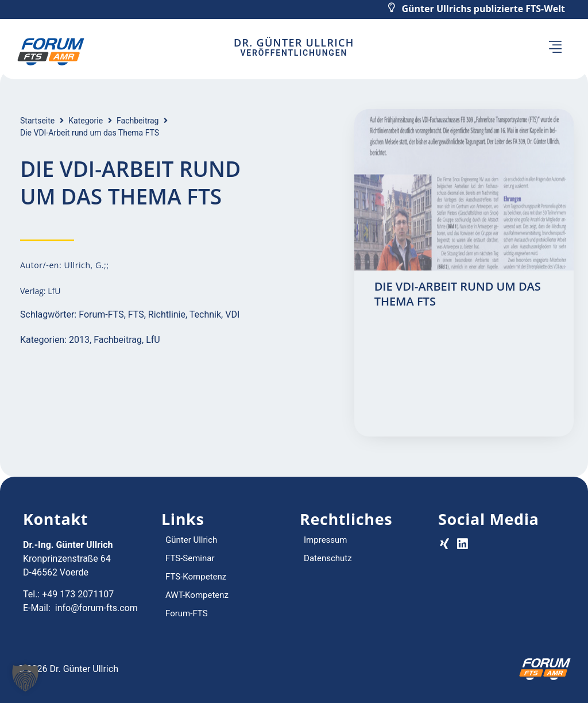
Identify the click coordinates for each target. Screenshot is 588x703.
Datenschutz (328, 558)
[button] (556, 48)
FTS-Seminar (190, 558)
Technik (205, 314)
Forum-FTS (101, 314)
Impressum (325, 540)
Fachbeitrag (138, 121)
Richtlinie (167, 314)
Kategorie (86, 121)
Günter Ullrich (191, 540)
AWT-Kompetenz (197, 595)
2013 (79, 340)
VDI (232, 314)
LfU (153, 340)
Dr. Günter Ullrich (294, 43)
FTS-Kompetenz (196, 577)
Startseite (37, 121)
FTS (136, 314)
